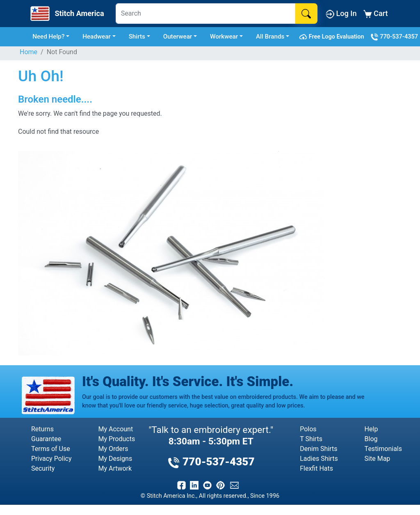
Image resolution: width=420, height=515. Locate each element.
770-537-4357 (394, 37)
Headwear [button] (97, 37)
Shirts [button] (137, 37)
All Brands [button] (270, 37)
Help (371, 429)
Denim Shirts (318, 449)
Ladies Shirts (319, 459)
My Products (116, 439)
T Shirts (311, 439)
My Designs (115, 459)
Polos (308, 429)
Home (29, 52)
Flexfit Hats (316, 468)
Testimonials (383, 449)
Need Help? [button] (48, 37)
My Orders (113, 449)
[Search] (205, 14)
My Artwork (115, 468)
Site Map (378, 459)
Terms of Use (51, 449)
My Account (115, 429)
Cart (376, 14)
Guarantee (46, 439)
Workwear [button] (224, 37)
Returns (42, 429)
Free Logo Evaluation (333, 37)
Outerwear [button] (178, 37)
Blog (371, 439)
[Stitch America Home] (66, 14)
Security (43, 468)
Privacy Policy (51, 459)
